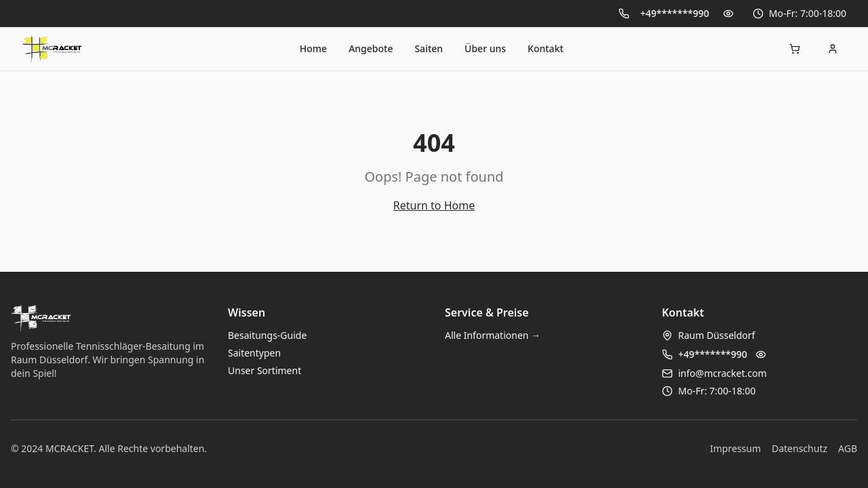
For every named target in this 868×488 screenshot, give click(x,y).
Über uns (485, 48)
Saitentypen (254, 353)
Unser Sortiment (264, 370)
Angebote (371, 48)
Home (313, 48)
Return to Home (434, 205)
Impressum (735, 448)
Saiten (429, 48)
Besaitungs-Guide (267, 335)
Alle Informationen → (493, 335)
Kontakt (546, 48)
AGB (848, 448)
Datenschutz (800, 448)
